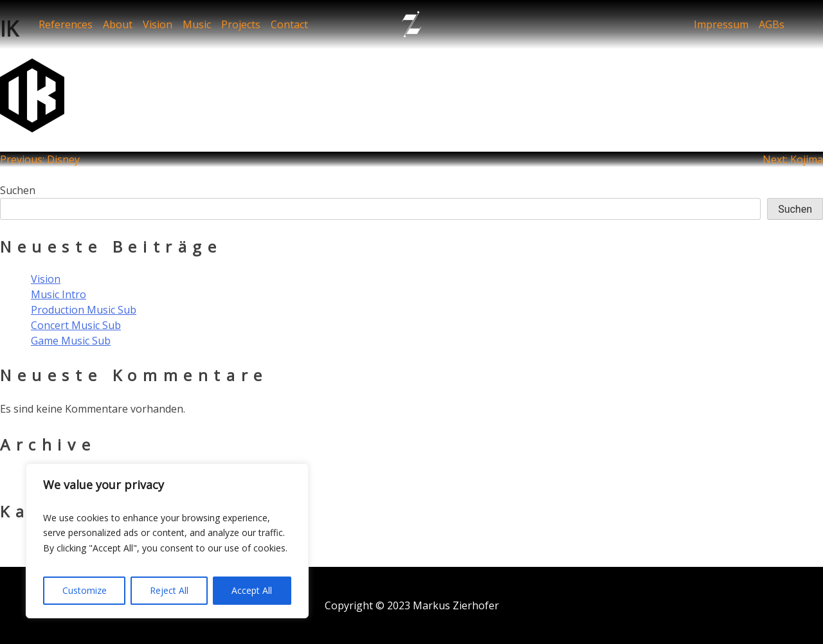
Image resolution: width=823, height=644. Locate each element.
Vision (158, 24)
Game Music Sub (71, 341)
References (66, 24)
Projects (241, 24)
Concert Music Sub (76, 325)
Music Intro (59, 294)
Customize (85, 590)
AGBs (772, 24)
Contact (289, 24)
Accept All (252, 590)
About (118, 24)
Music (197, 24)
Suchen (18, 190)
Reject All (169, 590)
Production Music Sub (84, 310)
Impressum (721, 24)
